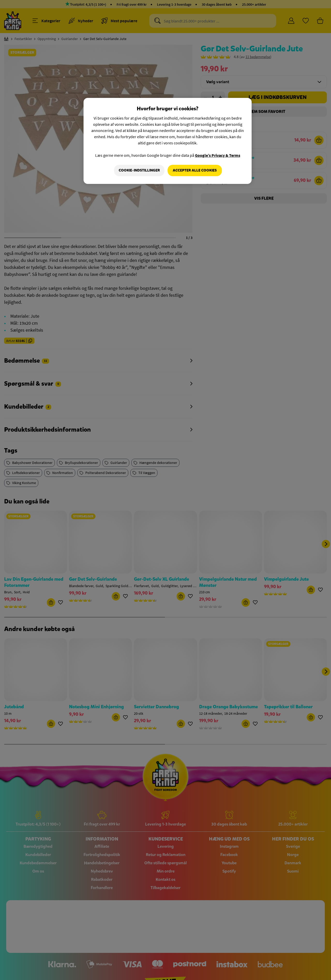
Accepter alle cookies (195, 170)
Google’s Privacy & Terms (218, 155)
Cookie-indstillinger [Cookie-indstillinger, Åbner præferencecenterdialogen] (139, 170)
